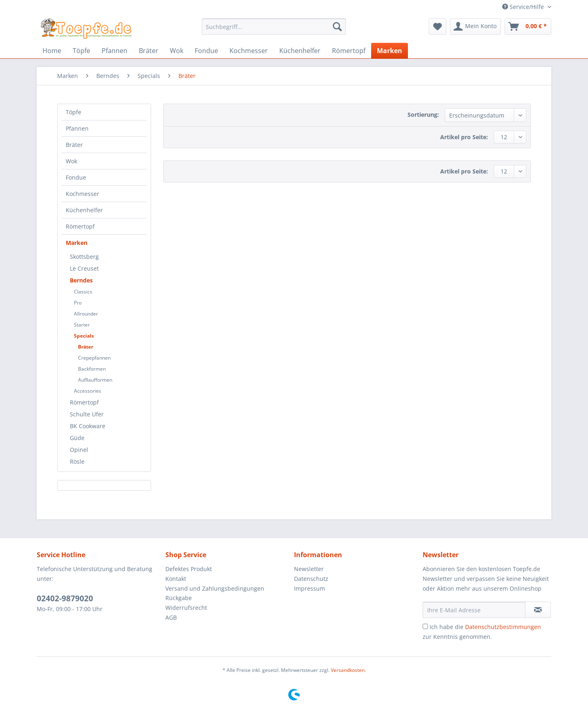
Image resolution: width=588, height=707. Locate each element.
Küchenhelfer (84, 210)
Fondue (76, 177)
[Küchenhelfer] (300, 51)
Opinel (79, 450)
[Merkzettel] (438, 27)
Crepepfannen (94, 358)
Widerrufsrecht (186, 608)
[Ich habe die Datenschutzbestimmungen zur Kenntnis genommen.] (425, 626)
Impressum (310, 588)
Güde (77, 438)
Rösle (77, 461)
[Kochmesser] (249, 51)
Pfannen (77, 128)
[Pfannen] (115, 51)
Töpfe (73, 112)
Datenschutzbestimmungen (503, 627)
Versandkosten (348, 670)
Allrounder (86, 314)
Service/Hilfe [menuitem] (524, 7)
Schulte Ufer (87, 414)
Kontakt (176, 579)
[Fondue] (206, 51)
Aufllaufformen (95, 380)
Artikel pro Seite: (464, 137)
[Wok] (177, 51)
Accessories (88, 391)
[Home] (52, 51)
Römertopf (80, 226)
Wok (71, 161)
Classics (83, 292)
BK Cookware (88, 426)
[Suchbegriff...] (274, 27)
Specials (84, 336)
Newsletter (309, 569)
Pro (78, 303)
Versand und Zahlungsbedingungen (215, 588)
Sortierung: (423, 114)
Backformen (92, 369)
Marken (77, 243)
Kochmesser (82, 194)
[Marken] (390, 51)
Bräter (74, 145)
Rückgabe (179, 598)
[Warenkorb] (528, 27)
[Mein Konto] (476, 27)
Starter (82, 325)
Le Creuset (84, 268)
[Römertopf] (349, 51)
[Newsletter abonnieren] (538, 610)
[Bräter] (149, 51)
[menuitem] (274, 30)
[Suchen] (337, 27)
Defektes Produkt (189, 569)
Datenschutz (311, 579)
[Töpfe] (81, 51)
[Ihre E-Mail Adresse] (474, 610)
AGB (171, 617)
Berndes (81, 280)
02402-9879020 (65, 598)
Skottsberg (84, 257)
